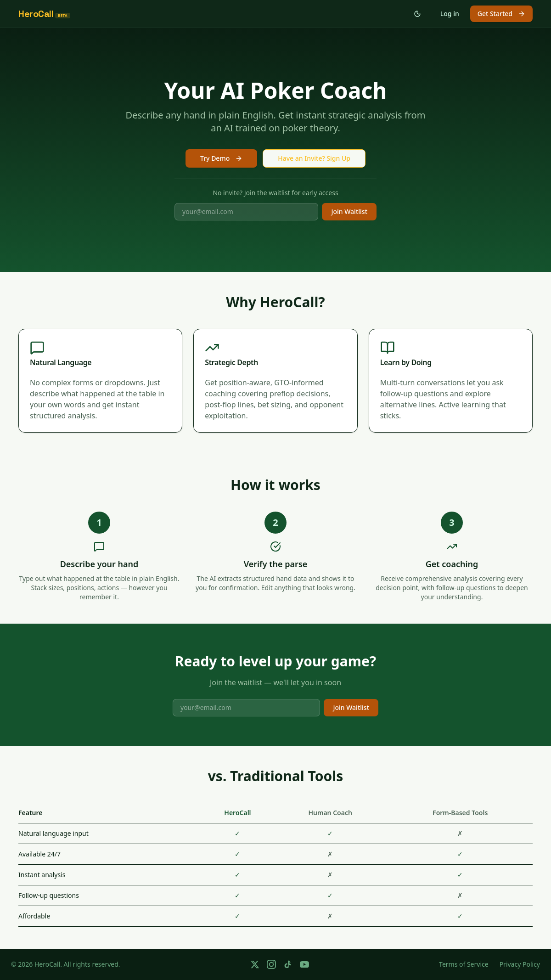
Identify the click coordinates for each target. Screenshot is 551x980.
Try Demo (221, 158)
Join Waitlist (349, 211)
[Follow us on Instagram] (271, 964)
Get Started (501, 14)
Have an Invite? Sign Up (314, 158)
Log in (450, 14)
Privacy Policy (520, 964)
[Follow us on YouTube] (304, 964)
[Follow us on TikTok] (288, 964)
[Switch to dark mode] (417, 14)
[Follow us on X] (255, 964)
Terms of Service (464, 964)
